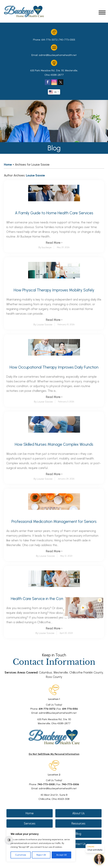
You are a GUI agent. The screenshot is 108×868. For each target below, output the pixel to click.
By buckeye (45, 247)
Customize (21, 855)
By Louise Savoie (43, 324)
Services (30, 823)
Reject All (41, 855)
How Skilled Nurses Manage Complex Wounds (54, 444)
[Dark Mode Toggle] (9, 840)
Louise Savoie (35, 175)
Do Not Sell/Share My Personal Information (54, 754)
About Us (78, 813)
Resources (78, 823)
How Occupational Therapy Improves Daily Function (54, 367)
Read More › (54, 243)
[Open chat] (99, 859)
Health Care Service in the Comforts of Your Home (54, 599)
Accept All (61, 855)
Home (8, 165)
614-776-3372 (49, 40)
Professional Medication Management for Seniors (54, 522)
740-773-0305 (67, 40)
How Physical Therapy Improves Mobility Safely (54, 290)
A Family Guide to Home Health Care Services (54, 213)
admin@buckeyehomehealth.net (58, 55)
